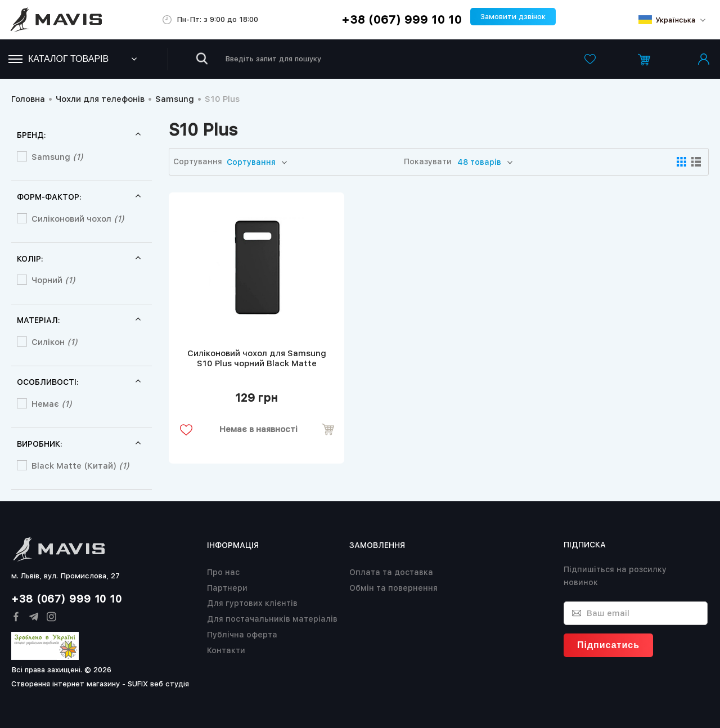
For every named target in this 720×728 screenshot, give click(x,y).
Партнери (227, 588)
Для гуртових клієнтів (252, 603)
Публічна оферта (242, 635)
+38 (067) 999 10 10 (402, 20)
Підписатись (608, 645)
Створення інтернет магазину (66, 684)
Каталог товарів (58, 59)
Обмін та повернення (393, 588)
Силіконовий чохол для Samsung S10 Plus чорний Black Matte (257, 358)
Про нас (223, 572)
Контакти (226, 650)
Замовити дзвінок (513, 17)
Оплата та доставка (391, 572)
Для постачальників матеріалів (272, 619)
